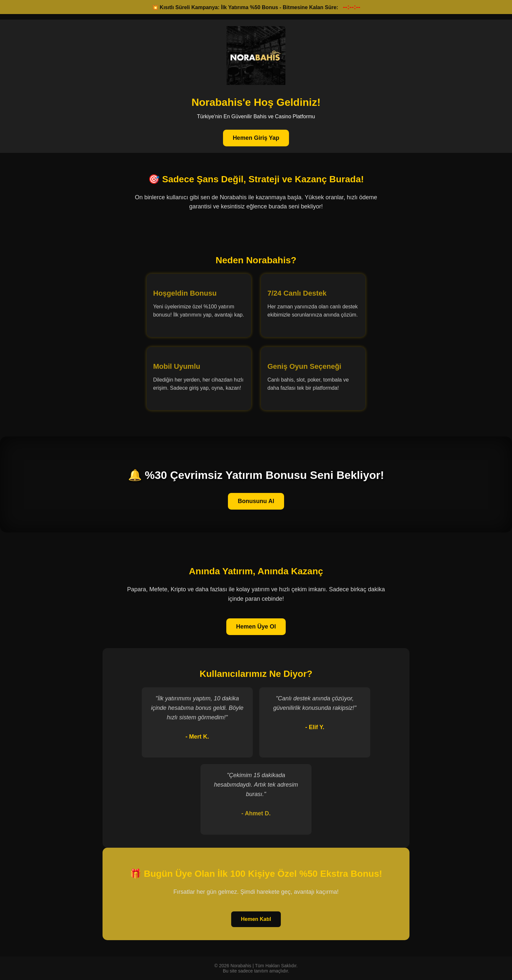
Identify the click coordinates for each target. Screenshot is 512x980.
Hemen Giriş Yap (256, 138)
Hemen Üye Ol (256, 627)
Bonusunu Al (256, 501)
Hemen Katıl (256, 919)
